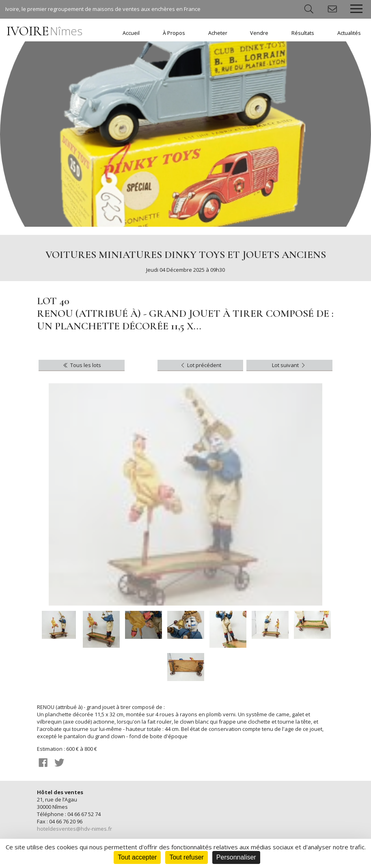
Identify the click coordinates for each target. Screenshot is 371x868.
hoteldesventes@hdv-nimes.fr (74, 829)
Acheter (218, 33)
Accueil (131, 33)
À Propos (174, 33)
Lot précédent (200, 365)
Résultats (303, 33)
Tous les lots (81, 365)
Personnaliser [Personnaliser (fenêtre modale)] (236, 857)
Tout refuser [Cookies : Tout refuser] (186, 857)
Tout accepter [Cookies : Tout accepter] (137, 857)
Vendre (259, 33)
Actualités (349, 33)
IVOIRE (44, 31)
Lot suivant (289, 365)
